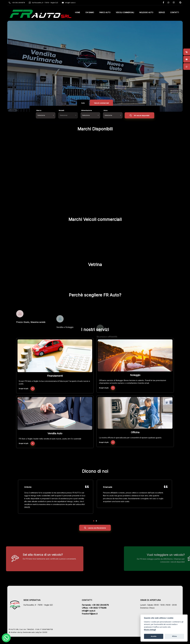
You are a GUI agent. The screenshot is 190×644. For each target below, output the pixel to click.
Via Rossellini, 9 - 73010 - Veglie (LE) (43, 3)
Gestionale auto (29, 632)
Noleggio (135, 375)
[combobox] (46, 115)
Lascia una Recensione (95, 528)
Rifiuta (174, 636)
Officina (135, 432)
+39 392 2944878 (17, 3)
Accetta (154, 636)
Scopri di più (27, 389)
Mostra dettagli (150, 630)
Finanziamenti (55, 376)
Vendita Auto (55, 433)
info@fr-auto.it (69, 3)
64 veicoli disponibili (139, 116)
